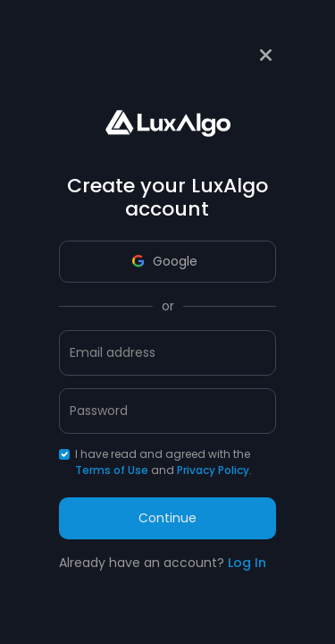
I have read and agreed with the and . (163, 462)
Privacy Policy (213, 470)
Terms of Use (112, 470)
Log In (247, 563)
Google (165, 261)
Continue (167, 518)
